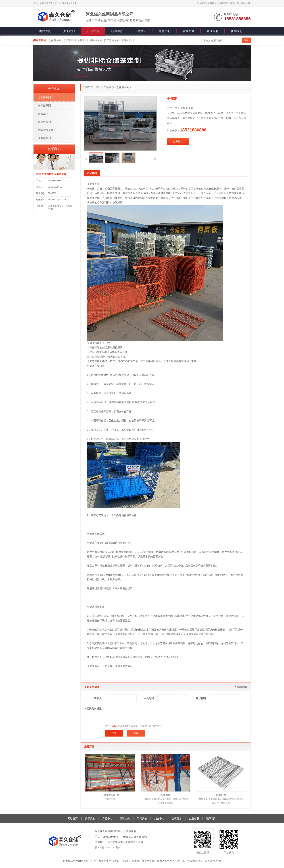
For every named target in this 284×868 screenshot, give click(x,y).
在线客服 (212, 3)
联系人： (98, 698)
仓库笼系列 (69, 40)
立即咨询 (178, 142)
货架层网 (221, 795)
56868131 (53, 193)
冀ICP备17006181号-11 (108, 848)
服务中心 (165, 31)
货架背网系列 (112, 40)
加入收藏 (201, 3)
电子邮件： (202, 698)
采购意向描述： (95, 709)
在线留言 (223, 3)
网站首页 (45, 31)
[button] (86, 158)
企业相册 (212, 31)
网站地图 (245, 3)
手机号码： (150, 698)
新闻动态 (117, 31)
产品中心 (93, 31)
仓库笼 (125, 861)
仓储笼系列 (55, 40)
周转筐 (135, 861)
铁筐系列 (83, 40)
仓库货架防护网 (110, 795)
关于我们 (69, 31)
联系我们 (234, 3)
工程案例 (141, 31)
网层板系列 (96, 40)
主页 (98, 87)
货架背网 (166, 795)
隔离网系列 (127, 40)
